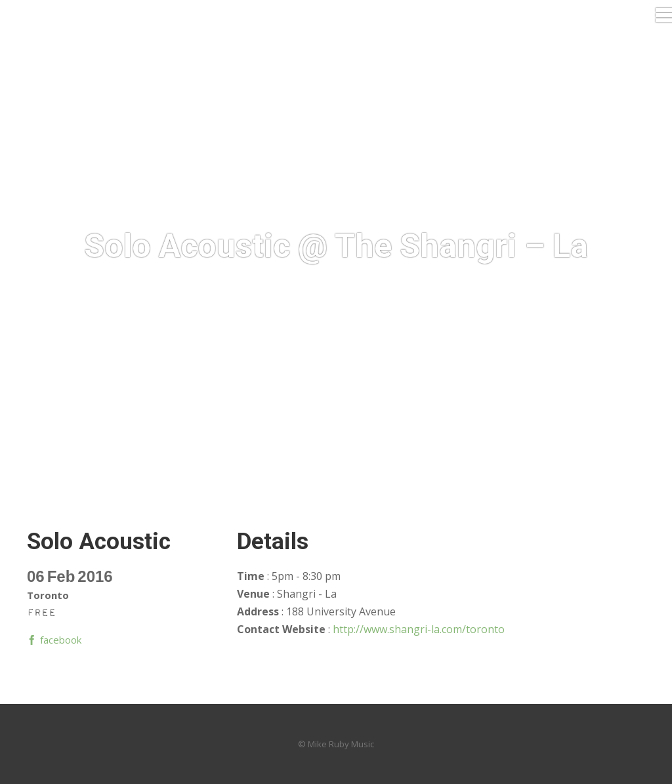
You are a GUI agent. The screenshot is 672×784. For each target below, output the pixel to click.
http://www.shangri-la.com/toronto (419, 629)
